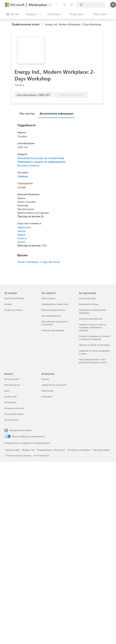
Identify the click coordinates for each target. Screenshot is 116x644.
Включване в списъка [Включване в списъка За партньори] (89, 304)
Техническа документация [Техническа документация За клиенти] (53, 310)
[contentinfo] (43, 24)
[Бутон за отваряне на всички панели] (13, 14)
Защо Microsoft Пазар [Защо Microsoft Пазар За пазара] (14, 298)
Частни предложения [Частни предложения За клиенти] (51, 316)
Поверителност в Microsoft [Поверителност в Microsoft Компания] (54, 385)
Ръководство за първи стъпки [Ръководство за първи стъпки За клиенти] (55, 304)
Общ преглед (27, 113)
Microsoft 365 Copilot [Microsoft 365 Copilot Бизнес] (14, 414)
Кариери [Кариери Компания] (45, 379)
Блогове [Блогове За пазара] (8, 304)
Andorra (22, 238)
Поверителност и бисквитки (51, 450)
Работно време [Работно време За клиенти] (48, 298)
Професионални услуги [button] (25, 24)
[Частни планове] (72, 5)
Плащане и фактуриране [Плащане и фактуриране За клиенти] (53, 330)
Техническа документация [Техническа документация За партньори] (91, 319)
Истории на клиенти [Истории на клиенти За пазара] (13, 310)
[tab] (28, 113)
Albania (21, 231)
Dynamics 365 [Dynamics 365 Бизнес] (11, 397)
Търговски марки (101, 450)
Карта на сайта (13, 450)
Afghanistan (24, 227)
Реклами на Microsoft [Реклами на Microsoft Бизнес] (14, 408)
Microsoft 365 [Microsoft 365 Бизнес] (10, 402)
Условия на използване (79, 450)
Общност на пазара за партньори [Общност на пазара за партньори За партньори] (94, 345)
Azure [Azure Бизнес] (7, 391)
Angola (21, 242)
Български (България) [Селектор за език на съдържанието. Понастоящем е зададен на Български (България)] (21, 430)
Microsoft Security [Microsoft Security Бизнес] (12, 385)
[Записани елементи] (65, 5)
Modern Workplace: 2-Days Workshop (39, 262)
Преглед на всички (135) (32, 245)
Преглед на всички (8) (31, 216)
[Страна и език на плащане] (91, 5)
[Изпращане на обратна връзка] (50, 5)
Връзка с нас (29, 450)
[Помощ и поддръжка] (57, 5)
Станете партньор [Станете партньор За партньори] (87, 298)
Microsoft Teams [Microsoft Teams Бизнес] (12, 420)
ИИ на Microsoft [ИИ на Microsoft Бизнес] (12, 379)
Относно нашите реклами (18, 455)
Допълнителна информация (56, 113)
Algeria (21, 235)
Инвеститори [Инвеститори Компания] (47, 391)
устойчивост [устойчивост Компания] (47, 397)
